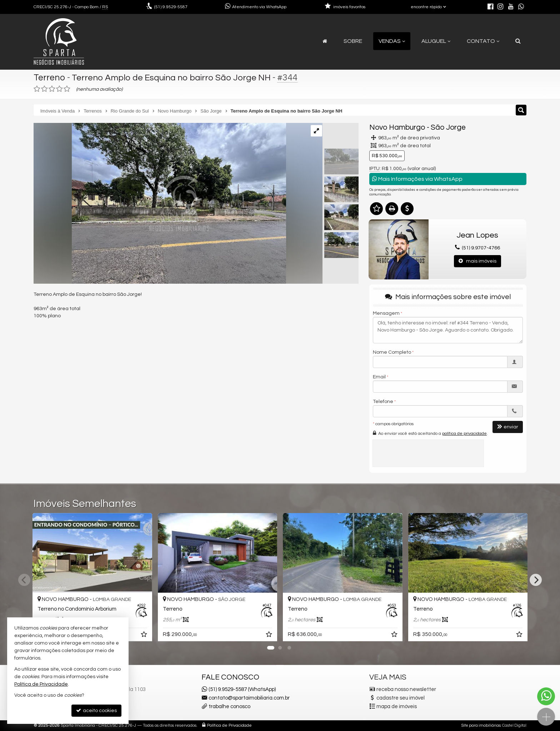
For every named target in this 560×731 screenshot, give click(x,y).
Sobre (353, 41)
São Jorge (448, 127)
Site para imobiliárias (481, 725)
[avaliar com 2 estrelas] (44, 89)
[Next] (536, 580)
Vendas (392, 41)
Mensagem (386, 313)
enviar (508, 427)
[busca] (518, 41)
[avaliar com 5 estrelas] (67, 89)
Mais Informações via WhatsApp (417, 179)
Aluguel (436, 41)
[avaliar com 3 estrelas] (52, 89)
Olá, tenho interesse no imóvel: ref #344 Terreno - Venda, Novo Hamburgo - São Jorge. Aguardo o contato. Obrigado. (448, 330)
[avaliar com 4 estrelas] (59, 89)
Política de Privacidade (229, 725)
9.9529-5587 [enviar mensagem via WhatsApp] (171, 7)
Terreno (49, 78)
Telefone (383, 402)
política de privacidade (464, 434)
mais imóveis (477, 261)
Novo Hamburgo (397, 127)
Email (379, 377)
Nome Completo (392, 352)
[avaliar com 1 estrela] (37, 89)
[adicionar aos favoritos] (145, 636)
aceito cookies (96, 710)
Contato (483, 41)
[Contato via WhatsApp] (546, 696)
